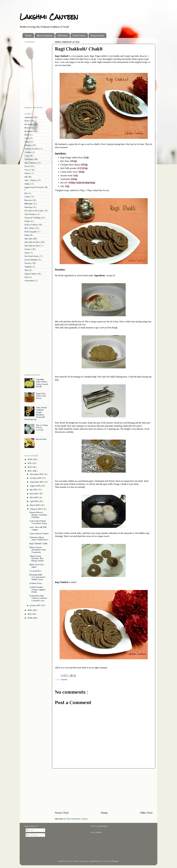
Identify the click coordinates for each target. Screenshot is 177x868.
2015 (30, 463)
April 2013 (34, 501)
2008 (30, 618)
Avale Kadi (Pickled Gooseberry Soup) (38, 522)
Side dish (29, 239)
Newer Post (62, 813)
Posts (30, 830)
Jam (26, 193)
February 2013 (36, 509)
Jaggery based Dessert (34, 187)
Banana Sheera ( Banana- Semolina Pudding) (38, 515)
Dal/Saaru (29, 159)
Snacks (64, 679)
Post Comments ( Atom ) (77, 819)
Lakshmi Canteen (49, 17)
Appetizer (29, 117)
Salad (27, 235)
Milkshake (29, 204)
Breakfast (29, 131)
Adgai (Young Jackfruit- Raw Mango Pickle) (37, 558)
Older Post (146, 813)
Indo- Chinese (31, 180)
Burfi (27, 135)
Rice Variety (30, 228)
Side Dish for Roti (32, 246)
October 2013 (36, 478)
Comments (32, 835)
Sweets (28, 263)
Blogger (115, 861)
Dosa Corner (79, 35)
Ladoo (27, 197)
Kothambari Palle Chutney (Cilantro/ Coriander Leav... (38, 598)
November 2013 (37, 474)
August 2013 (36, 486)
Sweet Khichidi (31, 260)
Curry (27, 156)
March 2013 (35, 505)
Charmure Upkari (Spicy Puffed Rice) (39, 538)
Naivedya (29, 207)
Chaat (27, 142)
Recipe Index (97, 35)
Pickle (27, 221)
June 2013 (34, 494)
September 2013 (37, 482)
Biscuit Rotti (41, 439)
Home (28, 35)
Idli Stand (62, 35)
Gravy (27, 170)
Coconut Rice (35, 571)
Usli (26, 277)
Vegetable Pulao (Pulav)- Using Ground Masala (42, 383)
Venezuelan (30, 281)
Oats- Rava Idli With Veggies (38, 528)
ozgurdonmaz (95, 861)
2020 (30, 459)
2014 (30, 467)
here (57, 62)
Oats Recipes (30, 214)
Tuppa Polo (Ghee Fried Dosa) (41, 396)
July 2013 (34, 490)
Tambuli (28, 267)
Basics (28, 121)
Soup (27, 253)
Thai (26, 270)
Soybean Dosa (36, 583)
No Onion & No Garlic (34, 211)
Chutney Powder (32, 149)
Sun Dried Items (32, 256)
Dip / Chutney (31, 163)
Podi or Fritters (31, 225)
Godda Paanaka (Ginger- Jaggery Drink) (37, 590)
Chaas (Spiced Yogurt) (39, 533)
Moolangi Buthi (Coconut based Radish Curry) (37, 577)
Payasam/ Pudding (33, 218)
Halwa (27, 173)
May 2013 (34, 497)
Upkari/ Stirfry (31, 274)
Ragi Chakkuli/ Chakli (38, 544)
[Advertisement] (104, 790)
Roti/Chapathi (31, 232)
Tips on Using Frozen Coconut (42, 428)
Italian (27, 184)
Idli (26, 177)
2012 (30, 610)
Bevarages (29, 124)
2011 (30, 614)
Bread (27, 128)
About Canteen (45, 35)
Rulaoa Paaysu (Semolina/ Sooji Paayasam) (37, 550)
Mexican (28, 200)
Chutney (28, 145)
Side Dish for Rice (32, 242)
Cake (27, 138)
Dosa (27, 166)
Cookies (28, 152)
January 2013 (36, 605)
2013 (30, 471)
